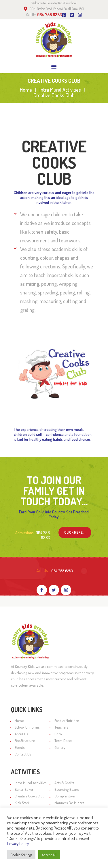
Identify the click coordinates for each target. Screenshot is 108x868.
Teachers (61, 727)
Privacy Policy (18, 843)
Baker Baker (24, 789)
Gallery (60, 747)
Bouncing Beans (67, 789)
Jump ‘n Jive (65, 796)
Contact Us (23, 754)
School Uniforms (27, 727)
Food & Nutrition (67, 720)
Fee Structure (25, 740)
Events (20, 747)
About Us (21, 734)
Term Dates (63, 740)
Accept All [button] (49, 855)
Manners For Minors (69, 803)
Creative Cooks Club (30, 796)
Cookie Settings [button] (21, 855)
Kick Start (22, 803)
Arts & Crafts (64, 783)
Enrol (58, 734)
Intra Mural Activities (60, 90)
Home (26, 90)
